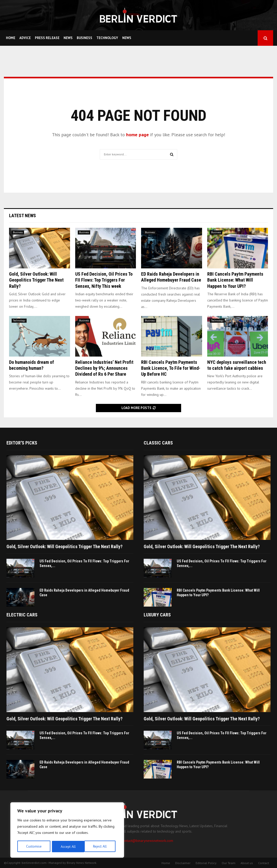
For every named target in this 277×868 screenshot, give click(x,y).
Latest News (22, 216)
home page (137, 135)
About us (247, 863)
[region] (67, 831)
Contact (264, 863)
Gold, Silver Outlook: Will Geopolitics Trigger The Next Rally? (36, 280)
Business (84, 38)
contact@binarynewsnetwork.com (147, 841)
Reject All (67, 847)
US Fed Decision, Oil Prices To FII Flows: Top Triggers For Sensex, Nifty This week (104, 280)
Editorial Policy (206, 863)
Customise (33, 847)
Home (11, 38)
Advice (25, 38)
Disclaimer (183, 863)
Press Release (47, 38)
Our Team (229, 863)
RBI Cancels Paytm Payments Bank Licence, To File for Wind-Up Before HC (171, 368)
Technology (107, 38)
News (68, 38)
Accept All (101, 847)
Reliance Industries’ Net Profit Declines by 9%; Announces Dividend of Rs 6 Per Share (104, 368)
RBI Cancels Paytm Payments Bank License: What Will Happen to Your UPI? (235, 280)
